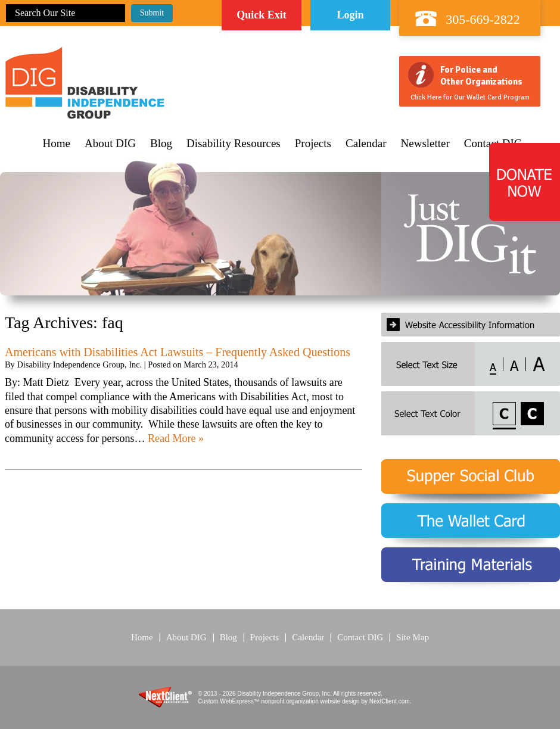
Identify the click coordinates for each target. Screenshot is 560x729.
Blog (161, 144)
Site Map (413, 637)
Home (57, 144)
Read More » (176, 438)
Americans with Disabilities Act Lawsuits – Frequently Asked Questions (178, 352)
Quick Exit (262, 15)
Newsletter (425, 144)
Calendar (366, 144)
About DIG (110, 144)
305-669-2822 (483, 19)
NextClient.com (390, 701)
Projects (313, 144)
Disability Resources (234, 144)
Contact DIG (360, 637)
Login (350, 15)
